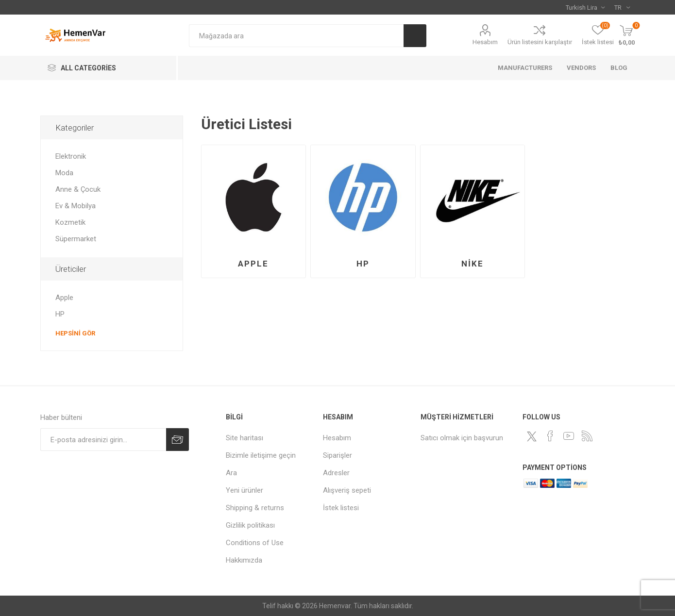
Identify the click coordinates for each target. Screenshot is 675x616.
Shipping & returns (255, 508)
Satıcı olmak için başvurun (462, 438)
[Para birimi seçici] (585, 7)
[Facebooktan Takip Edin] (550, 436)
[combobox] (296, 36)
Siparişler (337, 455)
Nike (472, 264)
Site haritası (245, 438)
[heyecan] (532, 436)
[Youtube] (569, 436)
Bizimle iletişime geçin (261, 455)
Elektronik (71, 156)
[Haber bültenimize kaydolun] (103, 440)
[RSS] (587, 436)
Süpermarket (76, 239)
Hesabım (485, 42)
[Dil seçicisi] (622, 7)
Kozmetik (70, 222)
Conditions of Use (255, 543)
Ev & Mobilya (76, 206)
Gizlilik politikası (250, 525)
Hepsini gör (75, 333)
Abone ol (177, 440)
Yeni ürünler (245, 490)
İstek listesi (341, 508)
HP (363, 264)
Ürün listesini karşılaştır (540, 42)
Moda (64, 173)
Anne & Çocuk (78, 189)
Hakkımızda (244, 560)
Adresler (336, 473)
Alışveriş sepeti (347, 490)
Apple (253, 264)
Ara (415, 36)
